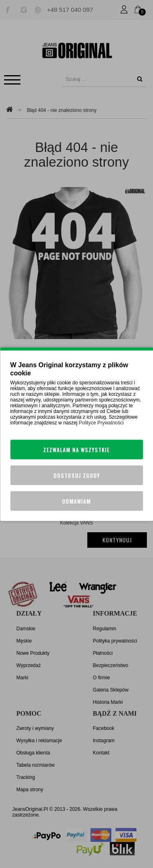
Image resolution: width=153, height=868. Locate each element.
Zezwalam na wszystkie (76, 449)
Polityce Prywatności (101, 422)
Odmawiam (76, 501)
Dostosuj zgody (77, 475)
